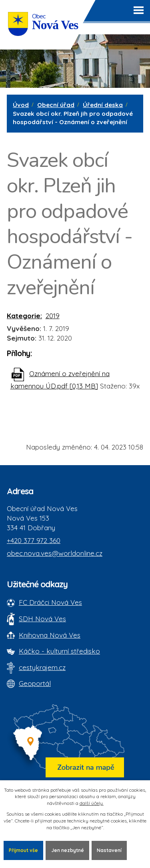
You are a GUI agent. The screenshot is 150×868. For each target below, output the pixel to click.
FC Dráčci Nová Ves (50, 602)
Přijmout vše (23, 850)
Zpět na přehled (43, 418)
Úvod (21, 105)
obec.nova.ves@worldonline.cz (55, 553)
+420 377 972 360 (34, 540)
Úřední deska (103, 105)
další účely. (92, 803)
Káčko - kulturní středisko (59, 651)
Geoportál (35, 683)
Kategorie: (24, 316)
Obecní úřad (56, 105)
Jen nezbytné (68, 850)
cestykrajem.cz (42, 667)
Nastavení (109, 850)
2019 (53, 316)
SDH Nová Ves (42, 619)
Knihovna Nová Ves (50, 635)
